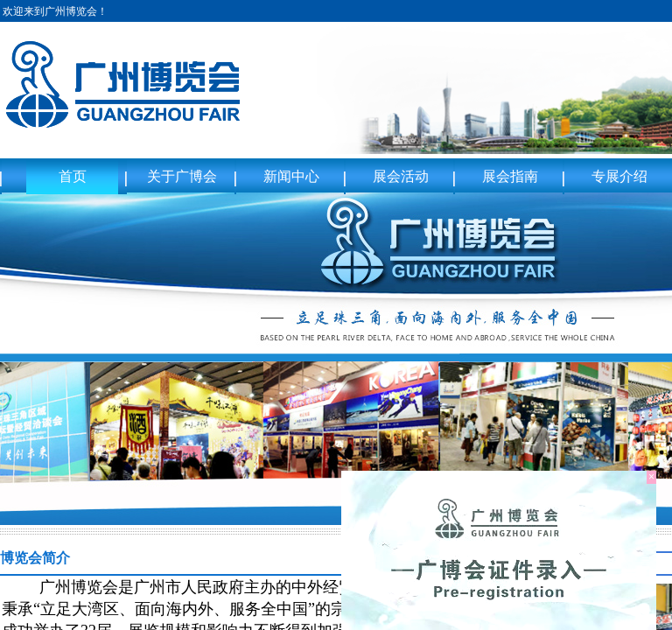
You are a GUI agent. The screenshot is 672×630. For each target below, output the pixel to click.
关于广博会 (182, 176)
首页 (73, 176)
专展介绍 (619, 176)
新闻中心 (291, 176)
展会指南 (510, 176)
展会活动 (401, 176)
